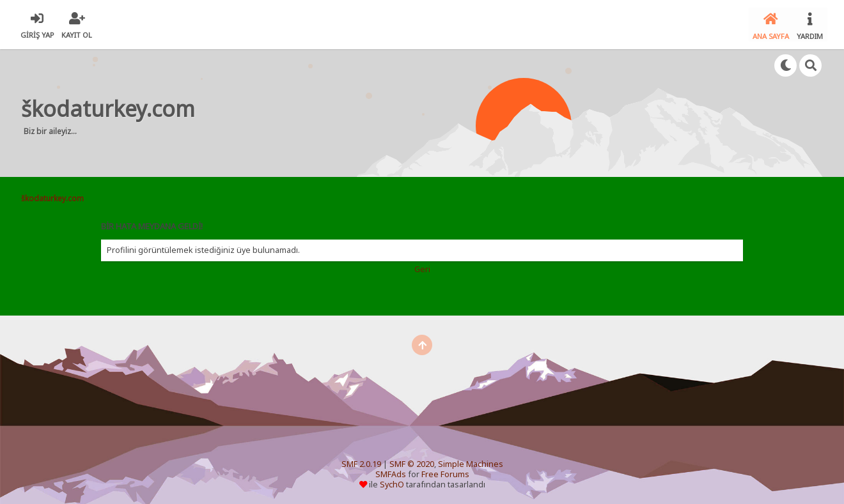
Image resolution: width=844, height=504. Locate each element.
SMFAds (391, 472)
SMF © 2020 (412, 462)
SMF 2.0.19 (361, 462)
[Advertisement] (446, 111)
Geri (422, 267)
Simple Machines (471, 462)
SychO (392, 483)
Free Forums (445, 472)
